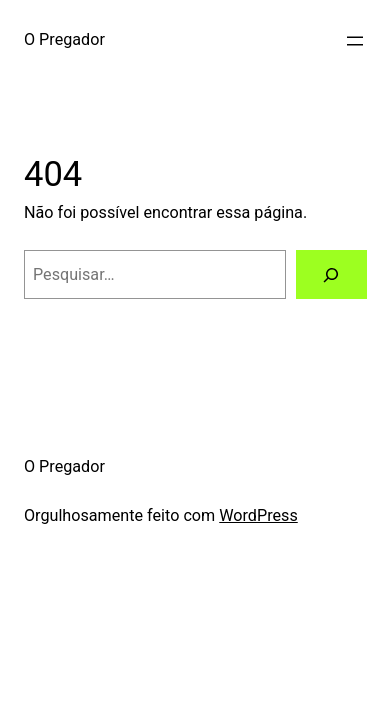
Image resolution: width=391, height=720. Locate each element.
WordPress (258, 515)
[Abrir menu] (355, 41)
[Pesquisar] (331, 275)
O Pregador (64, 39)
